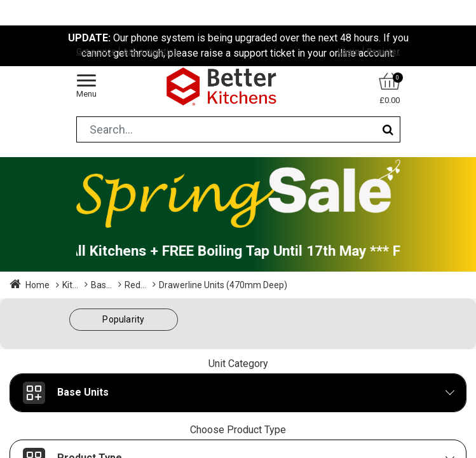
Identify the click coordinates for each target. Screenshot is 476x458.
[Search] (388, 129)
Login (349, 51)
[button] (124, 320)
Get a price (96, 51)
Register (384, 51)
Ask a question (150, 51)
